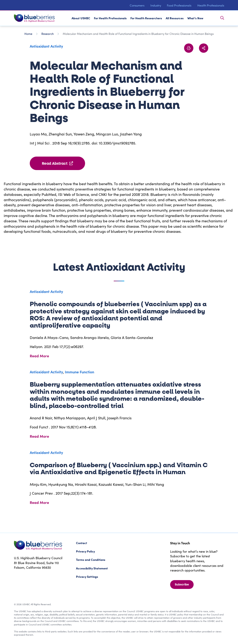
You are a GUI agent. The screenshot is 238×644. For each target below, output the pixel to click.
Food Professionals (179, 5)
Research (48, 34)
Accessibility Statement (92, 568)
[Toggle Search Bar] (222, 18)
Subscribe (182, 585)
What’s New (195, 18)
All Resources (175, 18)
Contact (82, 543)
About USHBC (81, 18)
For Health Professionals (110, 18)
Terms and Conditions (91, 560)
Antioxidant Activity (46, 46)
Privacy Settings (87, 577)
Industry (156, 5)
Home (28, 34)
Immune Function (79, 372)
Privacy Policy (85, 551)
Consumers (137, 5)
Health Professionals (211, 5)
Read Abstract (57, 163)
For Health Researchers (146, 18)
